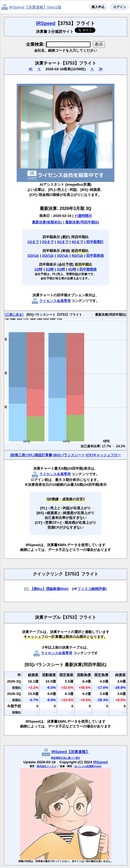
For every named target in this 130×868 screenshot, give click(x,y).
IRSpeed (46, 23)
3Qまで (63, 242)
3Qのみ (63, 256)
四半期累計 (95, 242)
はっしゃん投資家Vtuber (88, 766)
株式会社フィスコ (46, 766)
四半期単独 (95, 256)
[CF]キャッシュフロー (103, 455)
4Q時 (72, 269)
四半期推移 (88, 269)
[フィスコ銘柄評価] (89, 589)
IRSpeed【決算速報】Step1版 (35, 7)
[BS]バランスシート (69, 455)
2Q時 (50, 269)
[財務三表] (18, 455)
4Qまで (77, 242)
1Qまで (33, 242)
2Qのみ (48, 256)
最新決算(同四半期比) (82, 222)
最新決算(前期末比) (47, 222)
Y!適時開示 (83, 216)
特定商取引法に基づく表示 (66, 758)
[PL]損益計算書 (40, 455)
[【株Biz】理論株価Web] (46, 589)
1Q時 (39, 269)
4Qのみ (77, 256)
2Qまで (48, 242)
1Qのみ (33, 256)
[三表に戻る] (14, 315)
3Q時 (61, 269)
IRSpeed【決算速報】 (70, 752)
